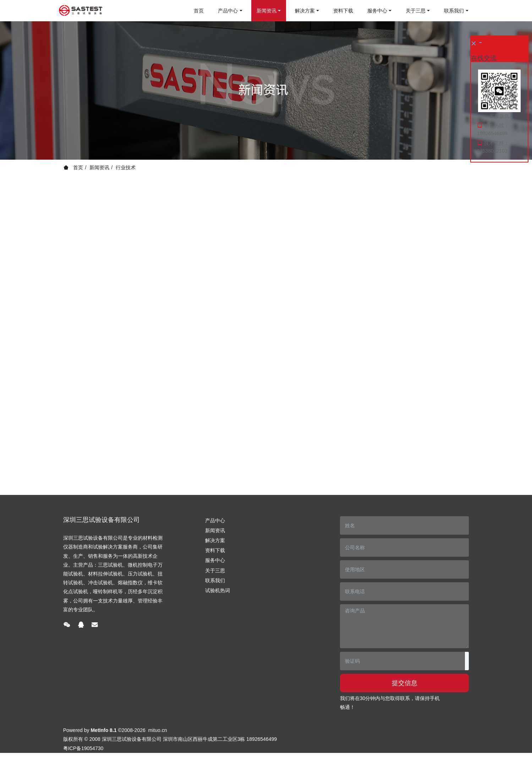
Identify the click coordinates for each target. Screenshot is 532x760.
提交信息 (405, 683)
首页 (199, 11)
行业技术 (126, 167)
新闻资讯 (99, 167)
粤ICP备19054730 (83, 748)
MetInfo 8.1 (103, 730)
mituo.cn (158, 730)
